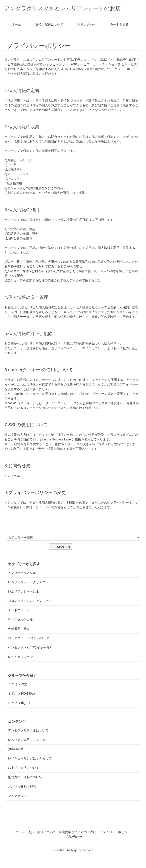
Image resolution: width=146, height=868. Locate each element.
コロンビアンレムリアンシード (30, 601)
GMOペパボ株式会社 (114, 60)
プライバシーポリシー (115, 832)
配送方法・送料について (25, 777)
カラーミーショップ (107, 64)
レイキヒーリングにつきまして (30, 758)
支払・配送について (46, 24)
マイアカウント (19, 796)
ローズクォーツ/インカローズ (29, 638)
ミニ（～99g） (18, 684)
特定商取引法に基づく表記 (78, 832)
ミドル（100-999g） (22, 693)
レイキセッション (20, 657)
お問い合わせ (83, 24)
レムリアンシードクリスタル (28, 582)
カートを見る (116, 24)
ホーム (13, 24)
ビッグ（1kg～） (20, 703)
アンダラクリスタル (22, 573)
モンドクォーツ (19, 610)
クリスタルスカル (20, 619)
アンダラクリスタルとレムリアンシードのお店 (63, 8)
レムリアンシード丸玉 (24, 591)
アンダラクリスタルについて (28, 730)
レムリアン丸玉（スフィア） (28, 740)
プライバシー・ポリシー (122, 69)
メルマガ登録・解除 (22, 786)
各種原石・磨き (19, 629)
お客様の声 (16, 749)
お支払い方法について (24, 768)
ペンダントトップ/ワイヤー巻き (30, 647)
